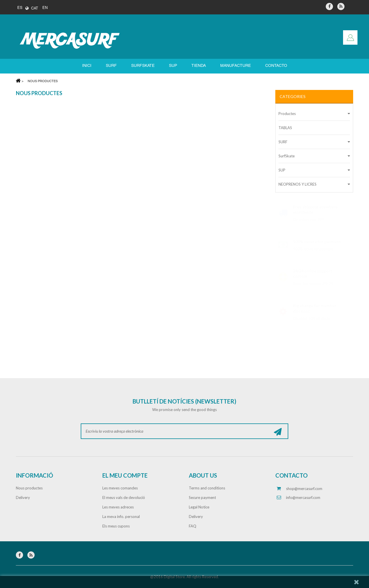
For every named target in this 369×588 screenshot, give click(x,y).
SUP (173, 66)
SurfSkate (287, 156)
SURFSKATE (143, 66)
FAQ (193, 526)
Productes (287, 114)
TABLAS (285, 128)
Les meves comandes (120, 488)
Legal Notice (199, 507)
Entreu (350, 37)
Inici (87, 66)
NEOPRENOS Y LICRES (298, 184)
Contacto (276, 66)
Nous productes (29, 488)
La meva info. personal (121, 517)
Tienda (199, 66)
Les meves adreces (118, 507)
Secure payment (202, 497)
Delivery (23, 497)
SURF (111, 66)
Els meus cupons (116, 526)
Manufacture (236, 66)
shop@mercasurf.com (304, 489)
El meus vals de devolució (124, 497)
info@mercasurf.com (303, 497)
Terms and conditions (207, 488)
